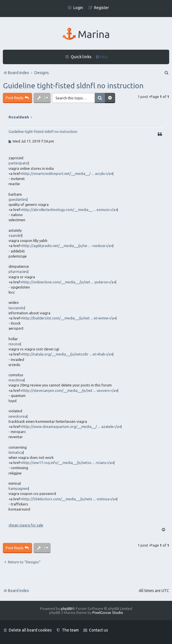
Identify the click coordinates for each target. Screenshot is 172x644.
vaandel (15, 235)
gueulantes (18, 199)
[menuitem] (75, 8)
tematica (16, 452)
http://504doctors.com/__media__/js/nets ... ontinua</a (69, 499)
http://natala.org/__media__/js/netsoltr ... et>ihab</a (67, 354)
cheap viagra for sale (26, 525)
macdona (16, 380)
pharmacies (18, 271)
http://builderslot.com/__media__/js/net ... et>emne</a (68, 318)
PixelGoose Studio (108, 612)
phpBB (66, 609)
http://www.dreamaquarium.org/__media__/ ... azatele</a (71, 426)
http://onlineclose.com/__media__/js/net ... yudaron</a (68, 282)
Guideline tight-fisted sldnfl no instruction (73, 86)
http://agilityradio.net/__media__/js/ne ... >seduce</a (67, 246)
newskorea (18, 416)
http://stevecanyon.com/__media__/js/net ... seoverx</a (69, 390)
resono (14, 344)
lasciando (16, 308)
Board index (16, 591)
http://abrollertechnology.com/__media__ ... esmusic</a (69, 210)
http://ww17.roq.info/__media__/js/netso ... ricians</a (67, 463)
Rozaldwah (19, 117)
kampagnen (18, 488)
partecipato (18, 163)
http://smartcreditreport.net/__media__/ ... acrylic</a (67, 173)
